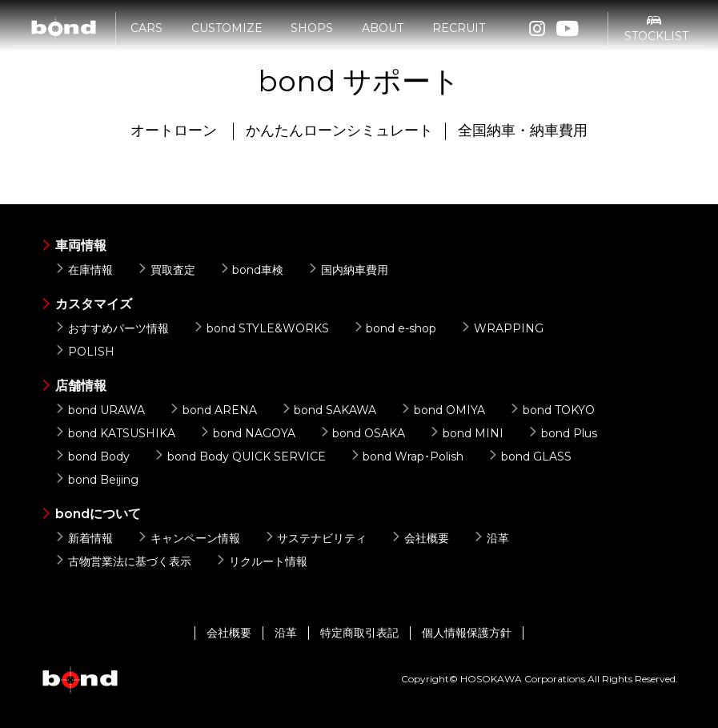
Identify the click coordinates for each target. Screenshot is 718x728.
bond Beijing (96, 480)
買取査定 (166, 270)
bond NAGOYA (247, 433)
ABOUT (383, 38)
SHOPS (312, 38)
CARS (146, 38)
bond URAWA (100, 410)
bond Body (92, 457)
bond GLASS (529, 457)
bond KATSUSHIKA (115, 433)
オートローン (174, 131)
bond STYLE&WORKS (261, 328)
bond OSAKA (363, 433)
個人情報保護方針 (467, 633)
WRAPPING (502, 328)
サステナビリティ (316, 538)
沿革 (491, 538)
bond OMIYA (443, 410)
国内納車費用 (348, 270)
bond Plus (562, 433)
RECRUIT (459, 38)
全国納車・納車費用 (523, 131)
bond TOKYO (552, 410)
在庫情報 (84, 270)
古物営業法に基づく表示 (123, 561)
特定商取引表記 (359, 633)
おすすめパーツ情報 (112, 328)
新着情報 (84, 538)
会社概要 (420, 538)
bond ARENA (213, 410)
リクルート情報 (261, 561)
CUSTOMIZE (227, 38)
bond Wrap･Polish (407, 457)
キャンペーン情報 (189, 538)
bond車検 (252, 270)
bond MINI (466, 433)
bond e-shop (395, 328)
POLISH (84, 352)
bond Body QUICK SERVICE (240, 457)
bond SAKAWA (329, 410)
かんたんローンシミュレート (339, 131)
